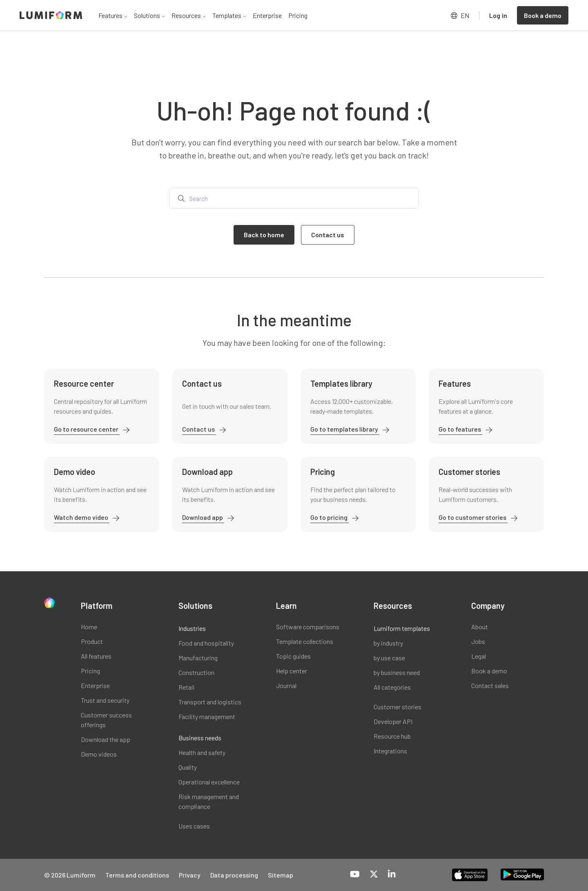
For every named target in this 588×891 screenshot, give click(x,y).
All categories (392, 687)
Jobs (478, 641)
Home (89, 627)
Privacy (190, 875)
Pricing (298, 15)
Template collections (305, 641)
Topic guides (293, 656)
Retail (186, 687)
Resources (189, 15)
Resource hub (392, 736)
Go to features (460, 429)
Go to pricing (330, 517)
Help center (292, 671)
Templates (229, 15)
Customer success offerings (106, 720)
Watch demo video (82, 517)
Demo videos (99, 754)
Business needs (200, 738)
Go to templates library (345, 429)
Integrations (390, 751)
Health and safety (202, 752)
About (480, 627)
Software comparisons (308, 627)
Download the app (106, 739)
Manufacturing (198, 658)
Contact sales (490, 685)
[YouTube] (355, 875)
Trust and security (105, 700)
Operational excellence (209, 782)
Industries (192, 628)
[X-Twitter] (374, 875)
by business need (397, 672)
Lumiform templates (402, 628)
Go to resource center (87, 429)
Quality (188, 767)
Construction (196, 672)
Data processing (234, 875)
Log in (498, 15)
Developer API (393, 721)
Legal (479, 656)
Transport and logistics (210, 702)
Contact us (199, 429)
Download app (203, 517)
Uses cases (194, 826)
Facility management (207, 716)
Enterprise (267, 15)
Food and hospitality (206, 643)
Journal (286, 685)
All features (96, 656)
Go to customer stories (473, 517)
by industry (388, 643)
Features (113, 15)
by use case (389, 658)
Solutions (149, 15)
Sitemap (281, 875)
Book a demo (489, 671)
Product (92, 641)
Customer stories (398, 707)
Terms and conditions (137, 875)
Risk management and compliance (209, 801)
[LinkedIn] (392, 875)
